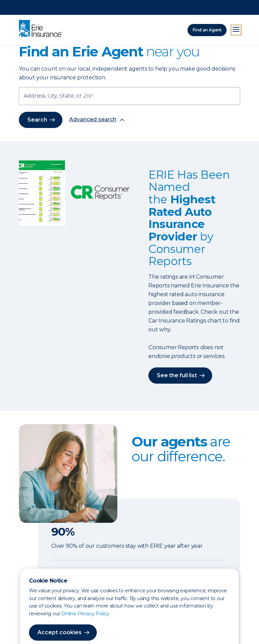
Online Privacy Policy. (86, 599)
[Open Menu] (236, 15)
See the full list (177, 375)
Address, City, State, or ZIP (58, 96)
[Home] (42, 14)
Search (37, 120)
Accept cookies (60, 617)
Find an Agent (207, 15)
